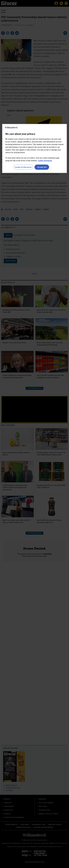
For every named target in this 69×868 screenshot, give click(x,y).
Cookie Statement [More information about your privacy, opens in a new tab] (45, 160)
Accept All (42, 167)
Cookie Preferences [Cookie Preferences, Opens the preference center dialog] (23, 167)
